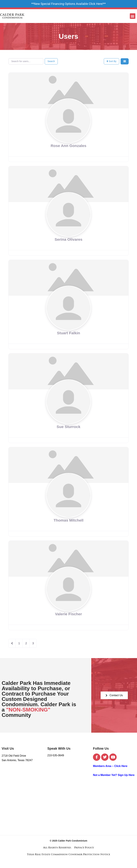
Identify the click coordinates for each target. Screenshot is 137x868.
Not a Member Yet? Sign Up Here (114, 775)
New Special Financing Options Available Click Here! (68, 4)
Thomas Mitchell (68, 520)
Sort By (112, 61)
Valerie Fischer (68, 614)
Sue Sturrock (68, 427)
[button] (133, 16)
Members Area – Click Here (110, 766)
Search (51, 61)
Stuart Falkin (68, 333)
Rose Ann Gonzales (69, 146)
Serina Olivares (68, 239)
